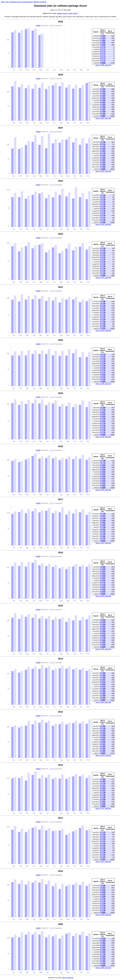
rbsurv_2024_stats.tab (103, 171)
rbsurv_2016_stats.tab (103, 596)
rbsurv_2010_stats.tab (103, 915)
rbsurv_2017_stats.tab (103, 543)
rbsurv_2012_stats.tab (103, 808)
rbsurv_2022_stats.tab (103, 278)
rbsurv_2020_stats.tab (103, 384)
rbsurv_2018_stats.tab (103, 490)
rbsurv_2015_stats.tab (103, 649)
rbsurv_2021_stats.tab (103, 331)
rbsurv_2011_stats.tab (103, 862)
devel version (73, 13)
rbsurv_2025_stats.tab (103, 118)
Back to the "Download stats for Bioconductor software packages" (24, 2)
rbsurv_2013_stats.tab (103, 755)
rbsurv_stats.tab (68, 978)
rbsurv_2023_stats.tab (103, 224)
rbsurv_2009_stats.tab (103, 968)
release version (62, 13)
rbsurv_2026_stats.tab (103, 65)
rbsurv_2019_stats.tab (103, 437)
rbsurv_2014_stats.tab (103, 702)
